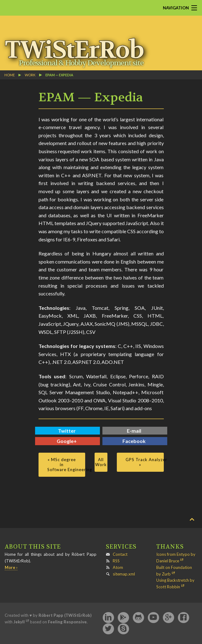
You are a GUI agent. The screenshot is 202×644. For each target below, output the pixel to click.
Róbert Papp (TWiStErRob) (65, 615)
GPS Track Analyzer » (145, 462)
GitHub (138, 618)
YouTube (153, 618)
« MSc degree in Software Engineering (66, 465)
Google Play (123, 618)
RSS (116, 561)
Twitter (67, 431)
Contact (120, 554)
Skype (123, 629)
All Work (101, 462)
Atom (118, 567)
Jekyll (19, 622)
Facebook (134, 441)
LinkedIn (108, 618)
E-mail (134, 431)
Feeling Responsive (67, 622)
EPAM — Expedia (59, 75)
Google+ (67, 441)
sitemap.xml (124, 574)
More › (11, 567)
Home (10, 75)
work (30, 75)
